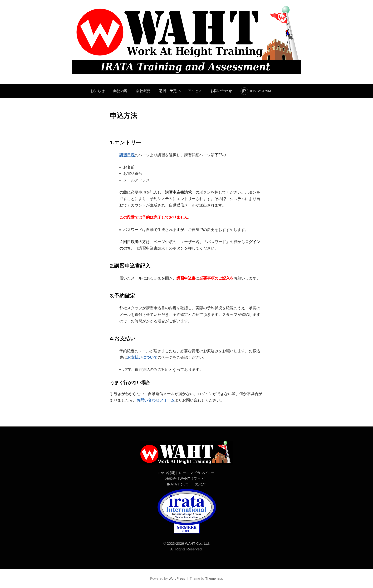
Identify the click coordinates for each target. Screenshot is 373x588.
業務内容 (120, 91)
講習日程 (127, 155)
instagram (260, 91)
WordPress (177, 578)
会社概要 (143, 91)
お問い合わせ (221, 91)
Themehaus (214, 578)
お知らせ (98, 91)
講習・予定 (168, 91)
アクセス (195, 91)
